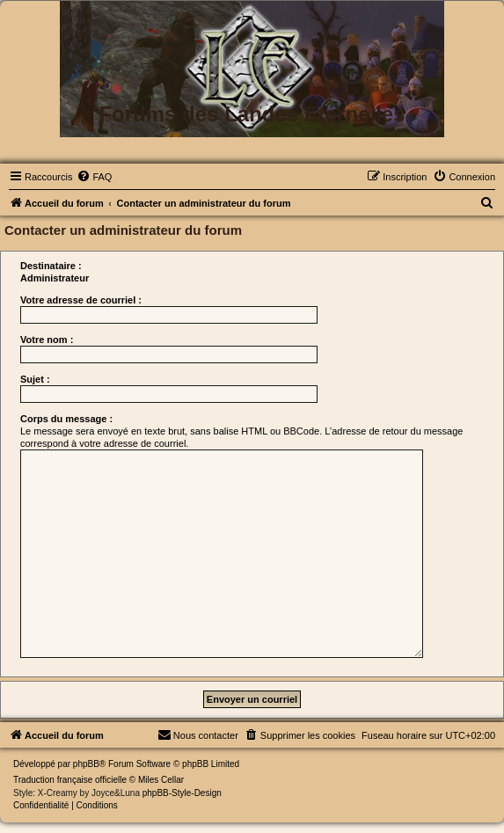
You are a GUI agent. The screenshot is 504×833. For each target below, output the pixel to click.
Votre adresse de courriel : (81, 300)
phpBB (86, 764)
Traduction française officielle (70, 780)
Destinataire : (51, 266)
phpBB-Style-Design (182, 793)
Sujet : (35, 379)
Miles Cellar (161, 780)
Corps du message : (66, 419)
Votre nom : (47, 340)
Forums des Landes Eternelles (252, 114)
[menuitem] (94, 177)
